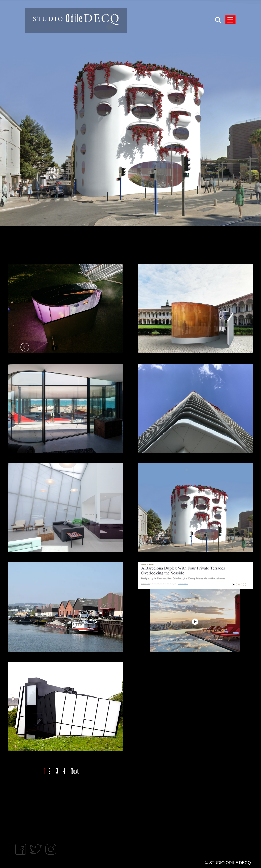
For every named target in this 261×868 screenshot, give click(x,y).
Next (75, 771)
